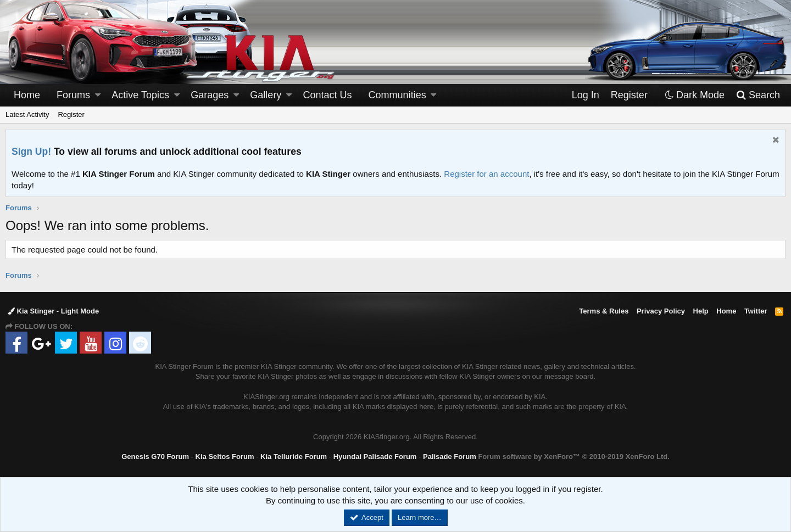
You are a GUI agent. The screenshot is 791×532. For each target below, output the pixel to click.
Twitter (756, 311)
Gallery (266, 95)
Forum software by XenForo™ (573, 457)
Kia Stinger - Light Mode (53, 311)
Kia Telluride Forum (294, 457)
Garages (210, 95)
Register (71, 114)
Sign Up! (31, 152)
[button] (98, 95)
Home (27, 95)
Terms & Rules (604, 311)
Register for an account (486, 174)
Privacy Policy (661, 311)
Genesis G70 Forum (155, 457)
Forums (73, 95)
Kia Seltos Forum (225, 457)
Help (701, 311)
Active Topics (140, 95)
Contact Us (328, 95)
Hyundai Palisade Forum (375, 457)
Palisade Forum (450, 457)
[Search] (758, 95)
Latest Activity (27, 114)
